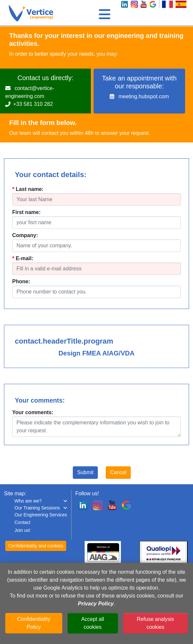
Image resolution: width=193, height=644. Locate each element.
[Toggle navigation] (104, 13)
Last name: (30, 189)
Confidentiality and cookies (36, 546)
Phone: (21, 281)
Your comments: (33, 412)
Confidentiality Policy (34, 623)
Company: (25, 235)
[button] (41, 501)
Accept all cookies (92, 623)
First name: (26, 212)
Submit (85, 472)
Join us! (22, 530)
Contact (22, 522)
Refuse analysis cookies (155, 623)
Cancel (118, 472)
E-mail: (25, 258)
